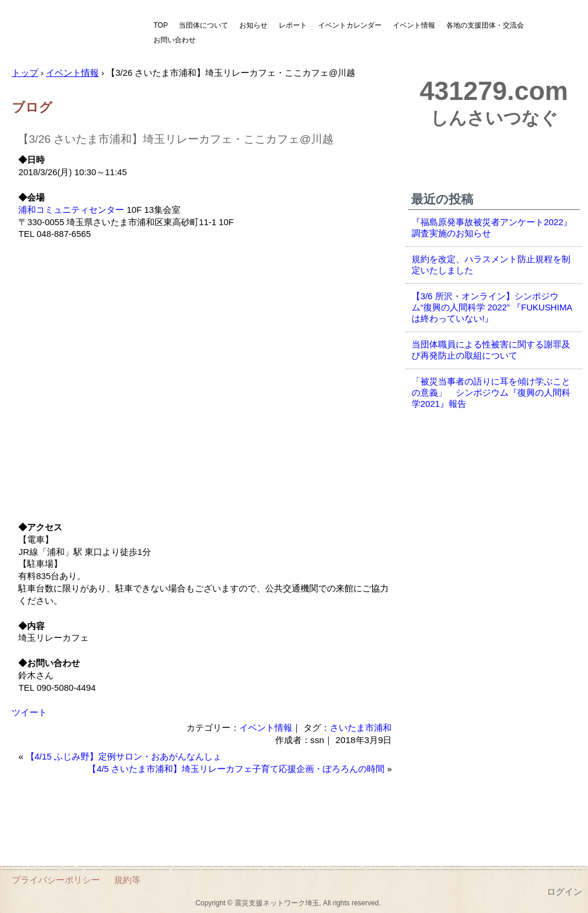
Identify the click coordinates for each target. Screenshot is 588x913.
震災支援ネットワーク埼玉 (73, 34)
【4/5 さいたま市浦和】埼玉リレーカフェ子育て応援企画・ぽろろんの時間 (236, 769)
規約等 (127, 880)
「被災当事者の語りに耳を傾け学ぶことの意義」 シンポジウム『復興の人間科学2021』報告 (491, 393)
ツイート (29, 713)
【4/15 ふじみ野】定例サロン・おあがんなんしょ (124, 757)
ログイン (564, 892)
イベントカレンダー (350, 25)
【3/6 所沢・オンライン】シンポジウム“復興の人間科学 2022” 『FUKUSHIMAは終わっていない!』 (492, 307)
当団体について (203, 25)
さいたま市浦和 (361, 728)
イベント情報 (414, 25)
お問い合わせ (175, 40)
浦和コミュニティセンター (71, 210)
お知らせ (253, 25)
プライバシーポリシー (56, 880)
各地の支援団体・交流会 (485, 25)
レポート (293, 25)
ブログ (32, 107)
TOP (161, 25)
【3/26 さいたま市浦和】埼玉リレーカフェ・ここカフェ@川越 (176, 139)
